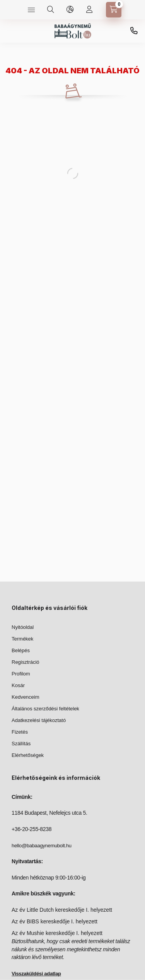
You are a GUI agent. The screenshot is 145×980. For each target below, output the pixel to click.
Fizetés (20, 732)
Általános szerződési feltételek (45, 709)
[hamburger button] (31, 10)
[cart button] (114, 10)
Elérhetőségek (28, 755)
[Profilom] (89, 10)
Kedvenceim (26, 697)
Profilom (21, 674)
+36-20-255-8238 (134, 31)
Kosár (18, 685)
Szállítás (21, 744)
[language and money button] (70, 10)
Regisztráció (26, 662)
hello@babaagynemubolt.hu (42, 846)
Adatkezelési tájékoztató (39, 720)
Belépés (21, 650)
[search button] (51, 10)
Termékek (22, 639)
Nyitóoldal (23, 627)
